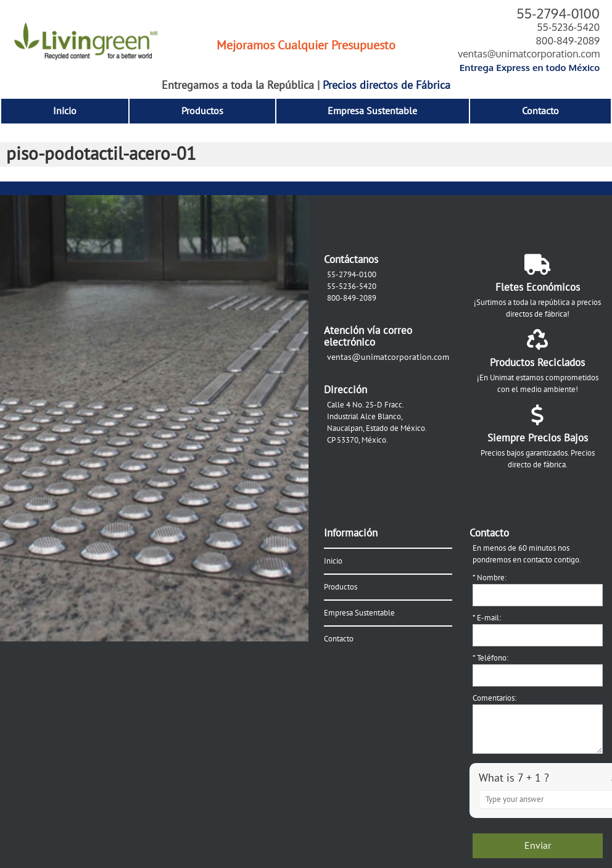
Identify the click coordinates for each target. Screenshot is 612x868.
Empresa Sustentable (372, 111)
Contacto (540, 111)
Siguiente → (74, 188)
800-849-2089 (568, 41)
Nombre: (490, 578)
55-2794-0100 (558, 13)
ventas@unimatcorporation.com (529, 54)
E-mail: (487, 618)
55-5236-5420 (568, 27)
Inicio (65, 111)
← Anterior (23, 188)
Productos (202, 111)
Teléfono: (490, 658)
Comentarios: (494, 698)
